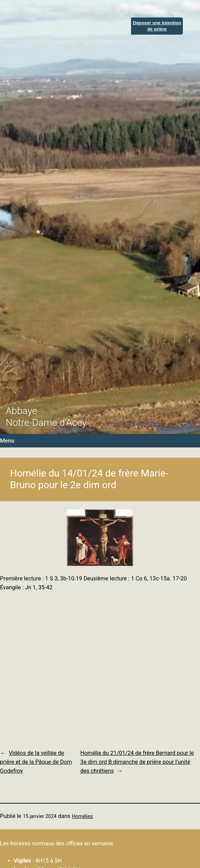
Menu (7, 441)
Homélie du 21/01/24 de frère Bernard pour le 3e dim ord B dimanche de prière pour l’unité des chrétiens (137, 762)
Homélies (83, 816)
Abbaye (21, 411)
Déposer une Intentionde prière (157, 26)
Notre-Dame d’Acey (46, 423)
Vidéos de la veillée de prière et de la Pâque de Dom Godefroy (36, 762)
